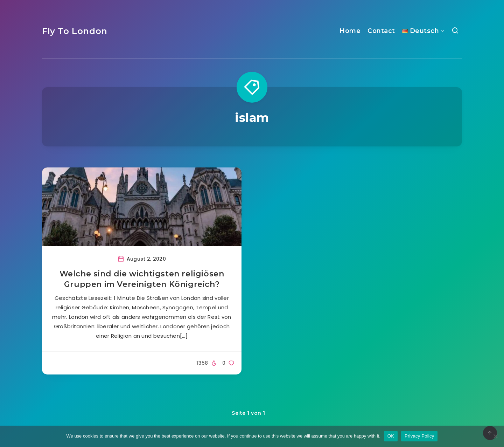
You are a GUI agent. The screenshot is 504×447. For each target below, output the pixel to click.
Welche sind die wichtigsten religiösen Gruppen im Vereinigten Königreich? (142, 279)
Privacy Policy (419, 436)
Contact (381, 31)
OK (391, 436)
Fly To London (75, 31)
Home (350, 31)
